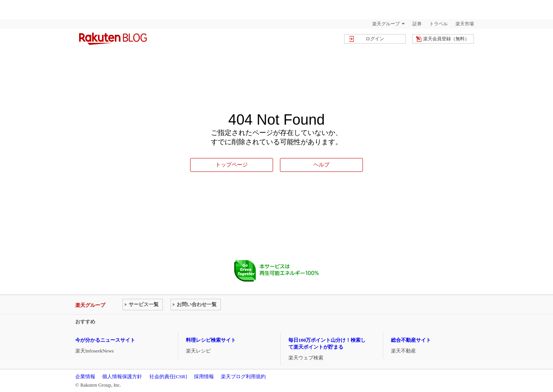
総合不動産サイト (411, 340)
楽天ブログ (113, 39)
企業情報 (85, 376)
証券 (417, 24)
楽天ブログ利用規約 (243, 376)
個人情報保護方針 (122, 376)
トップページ (232, 165)
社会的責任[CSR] (168, 376)
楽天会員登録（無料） (446, 39)
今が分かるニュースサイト (105, 340)
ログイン (375, 39)
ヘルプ (321, 165)
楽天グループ (386, 24)
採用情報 (204, 376)
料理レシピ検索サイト (211, 340)
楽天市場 (465, 24)
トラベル (439, 24)
